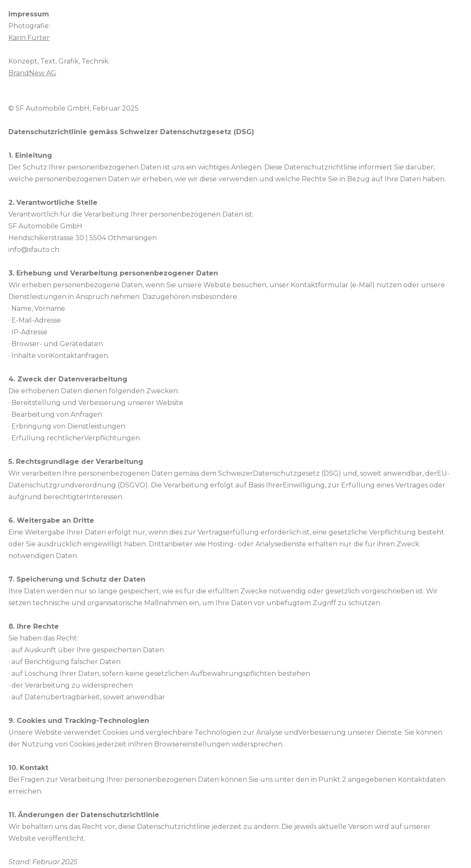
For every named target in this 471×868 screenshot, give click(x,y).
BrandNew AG (32, 73)
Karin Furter (29, 38)
